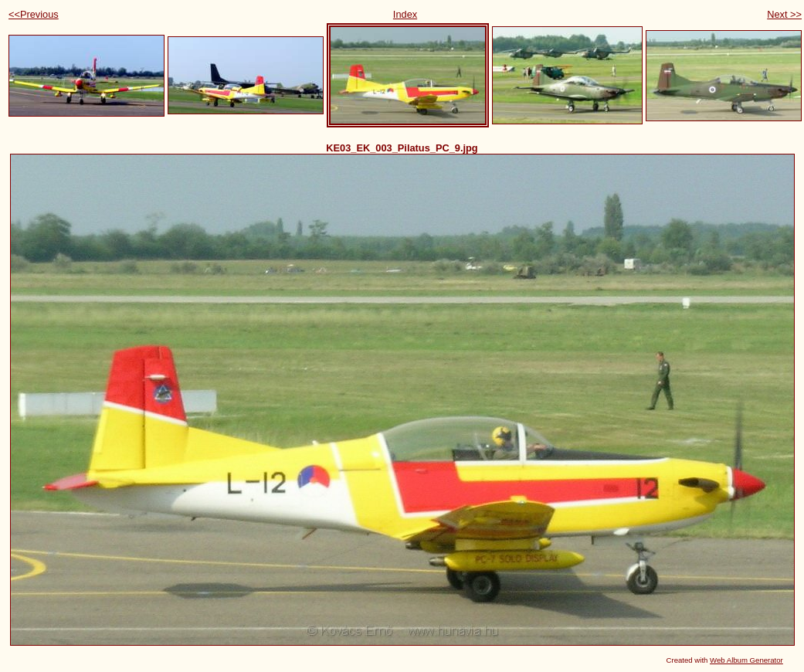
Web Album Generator (746, 660)
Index (405, 14)
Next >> (784, 14)
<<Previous (34, 14)
